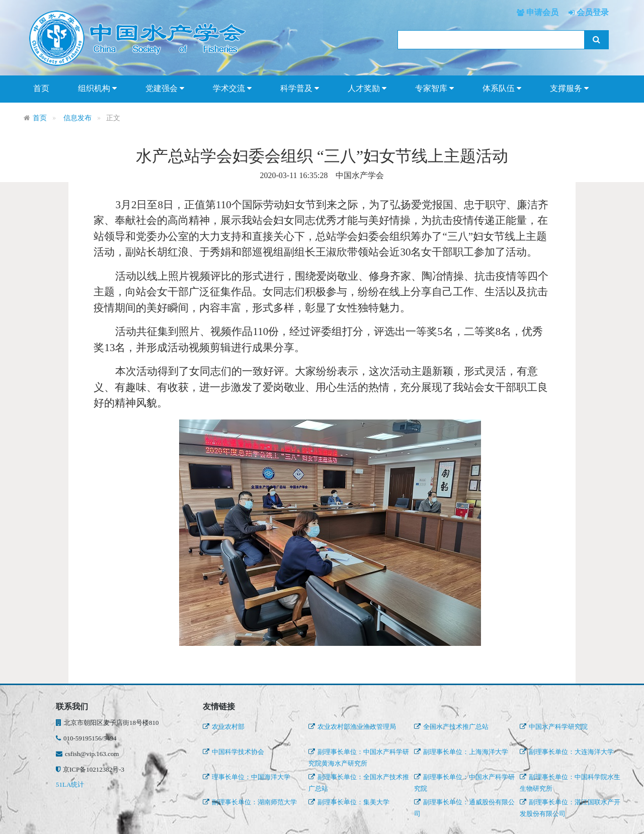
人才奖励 (367, 89)
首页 (41, 88)
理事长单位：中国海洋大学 (247, 777)
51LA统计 (70, 784)
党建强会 (165, 89)
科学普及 (300, 89)
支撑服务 (569, 89)
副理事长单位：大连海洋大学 (567, 752)
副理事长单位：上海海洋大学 (461, 752)
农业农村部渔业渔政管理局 (352, 727)
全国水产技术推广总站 (451, 727)
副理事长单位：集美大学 (349, 802)
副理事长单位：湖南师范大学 (250, 802)
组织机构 (97, 89)
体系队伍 (502, 89)
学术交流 (232, 89)
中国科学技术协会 (233, 752)
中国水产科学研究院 (554, 727)
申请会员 (541, 12)
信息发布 (77, 118)
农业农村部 (224, 727)
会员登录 (592, 12)
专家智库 (434, 89)
